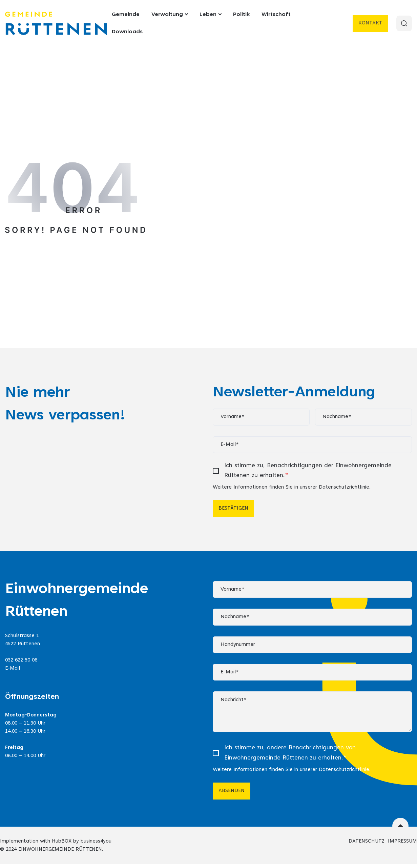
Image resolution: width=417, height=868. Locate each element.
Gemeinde (126, 15)
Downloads (127, 32)
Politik (241, 15)
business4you (96, 845)
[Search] (404, 23)
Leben (210, 15)
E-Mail (13, 670)
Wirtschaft (276, 15)
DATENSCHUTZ (367, 845)
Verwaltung (170, 15)
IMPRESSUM (402, 845)
